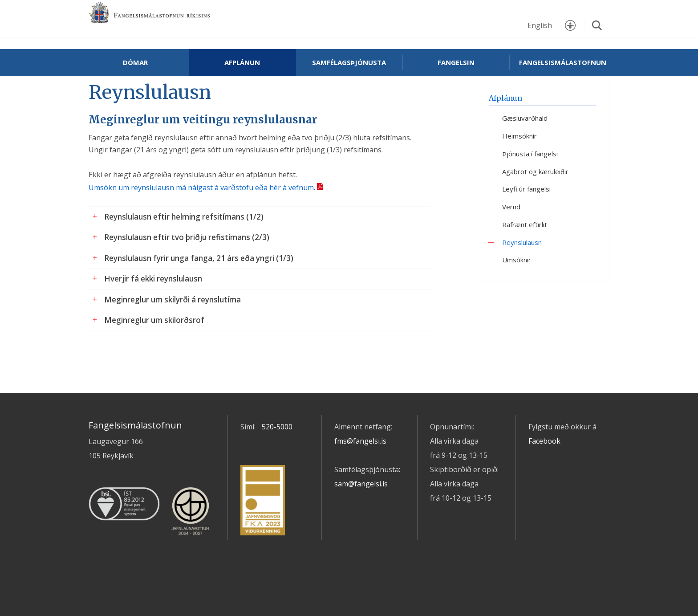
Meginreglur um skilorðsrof (154, 351)
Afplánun (242, 62)
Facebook (544, 472)
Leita (597, 26)
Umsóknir (517, 291)
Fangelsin (456, 62)
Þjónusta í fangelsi (530, 184)
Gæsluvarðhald (525, 149)
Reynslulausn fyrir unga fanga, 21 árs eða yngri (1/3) (199, 289)
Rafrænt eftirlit (525, 255)
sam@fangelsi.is (361, 515)
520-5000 (277, 458)
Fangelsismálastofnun (178, 23)
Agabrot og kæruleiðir (535, 202)
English (540, 25)
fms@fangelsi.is (360, 472)
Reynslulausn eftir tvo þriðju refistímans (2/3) (187, 268)
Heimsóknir (519, 167)
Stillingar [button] (570, 26)
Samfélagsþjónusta (349, 62)
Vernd (511, 237)
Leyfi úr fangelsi (526, 220)
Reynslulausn (522, 273)
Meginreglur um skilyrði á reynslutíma (172, 330)
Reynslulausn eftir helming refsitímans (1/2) (184, 247)
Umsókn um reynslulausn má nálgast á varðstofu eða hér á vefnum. (202, 218)
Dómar (135, 62)
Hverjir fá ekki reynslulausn (153, 309)
